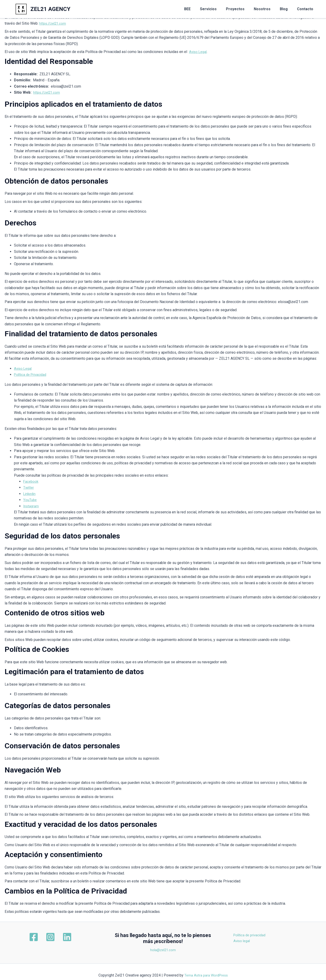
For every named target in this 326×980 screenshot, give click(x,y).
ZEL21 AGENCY (50, 9)
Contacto (306, 9)
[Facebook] (38, 937)
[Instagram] (50, 937)
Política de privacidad (267, 935)
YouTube (30, 500)
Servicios (217, 9)
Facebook (31, 481)
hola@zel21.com (163, 950)
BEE (198, 9)
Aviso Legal (199, 52)
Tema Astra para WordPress (206, 975)
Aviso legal (259, 941)
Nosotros (267, 9)
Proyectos (242, 9)
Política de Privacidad (32, 375)
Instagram (31, 506)
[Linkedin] (62, 937)
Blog (287, 9)
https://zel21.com (54, 23)
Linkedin (30, 494)
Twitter (29, 487)
